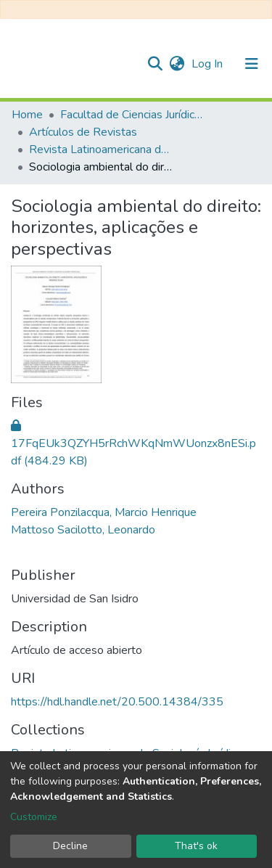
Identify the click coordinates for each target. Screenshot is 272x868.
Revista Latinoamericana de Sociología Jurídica (102, 150)
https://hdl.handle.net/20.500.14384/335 (117, 702)
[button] (177, 64)
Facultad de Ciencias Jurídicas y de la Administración (133, 115)
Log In (209, 64)
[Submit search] (155, 64)
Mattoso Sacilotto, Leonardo (83, 530)
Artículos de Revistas (83, 132)
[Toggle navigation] (252, 64)
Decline (70, 846)
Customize (34, 817)
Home (27, 115)
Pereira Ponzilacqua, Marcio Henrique (104, 512)
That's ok (196, 846)
